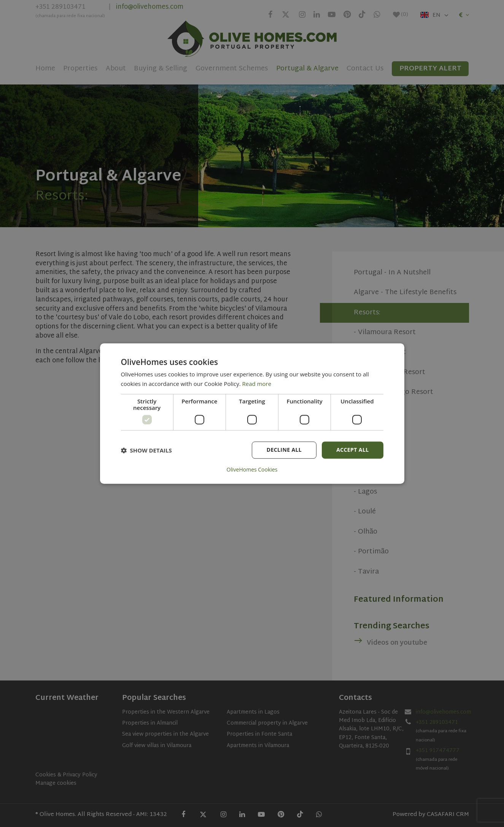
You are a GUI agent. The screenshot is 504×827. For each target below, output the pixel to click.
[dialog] (252, 414)
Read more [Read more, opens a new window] (257, 384)
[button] (146, 450)
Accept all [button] (352, 450)
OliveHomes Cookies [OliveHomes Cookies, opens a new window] (252, 470)
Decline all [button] (284, 450)
